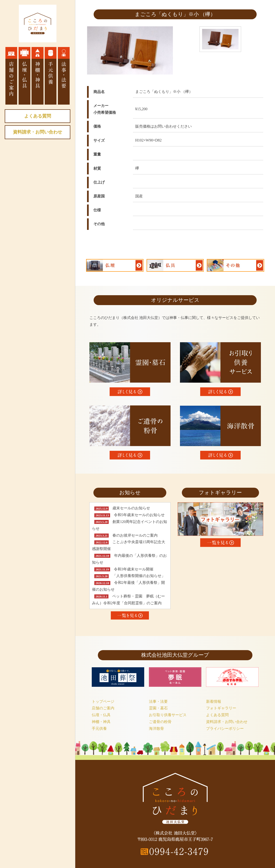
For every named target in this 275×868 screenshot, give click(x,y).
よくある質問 (38, 116)
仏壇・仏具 (101, 715)
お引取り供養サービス (168, 715)
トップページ (103, 701)
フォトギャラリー (221, 708)
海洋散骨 (156, 729)
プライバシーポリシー (225, 729)
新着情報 (214, 701)
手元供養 (99, 729)
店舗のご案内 (103, 708)
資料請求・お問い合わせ (38, 132)
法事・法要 (158, 701)
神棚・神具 (101, 722)
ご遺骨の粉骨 (160, 722)
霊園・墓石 (158, 708)
